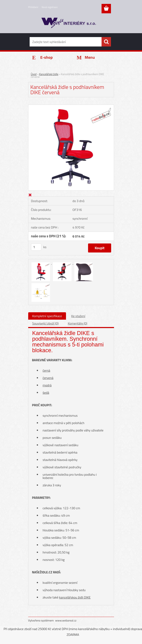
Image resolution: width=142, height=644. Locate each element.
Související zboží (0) (45, 323)
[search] (106, 42)
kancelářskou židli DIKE (75, 597)
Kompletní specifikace (47, 316)
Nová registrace (50, 7)
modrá (47, 385)
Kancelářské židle (49, 74)
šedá (46, 393)
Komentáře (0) (78, 323)
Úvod (34, 74)
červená (48, 378)
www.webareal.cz (66, 620)
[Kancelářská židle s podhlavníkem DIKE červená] (71, 106)
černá (46, 370)
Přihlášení (33, 7)
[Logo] (69, 24)
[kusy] (36, 247)
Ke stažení (78, 316)
